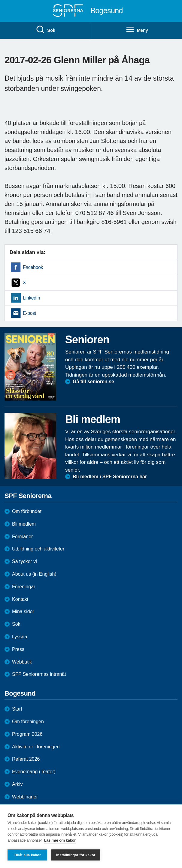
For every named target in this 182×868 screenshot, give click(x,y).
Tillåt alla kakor (27, 855)
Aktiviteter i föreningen (36, 747)
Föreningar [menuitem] (24, 587)
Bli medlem (24, 524)
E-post (29, 313)
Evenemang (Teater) (34, 772)
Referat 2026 (26, 759)
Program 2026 (27, 734)
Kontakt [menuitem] (20, 599)
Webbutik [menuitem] (22, 662)
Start (17, 709)
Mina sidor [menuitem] (23, 611)
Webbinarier (25, 797)
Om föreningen (28, 722)
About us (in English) (34, 574)
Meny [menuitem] (137, 30)
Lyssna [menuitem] (20, 637)
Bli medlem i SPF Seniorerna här (110, 477)
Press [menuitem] (18, 649)
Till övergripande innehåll (0, 0)
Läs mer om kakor (60, 840)
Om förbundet (27, 511)
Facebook (33, 267)
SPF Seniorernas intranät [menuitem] (39, 674)
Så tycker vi (24, 561)
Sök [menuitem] (45, 30)
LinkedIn (31, 298)
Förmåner (22, 537)
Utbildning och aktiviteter (38, 549)
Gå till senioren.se (93, 382)
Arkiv (17, 784)
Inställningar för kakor (76, 855)
